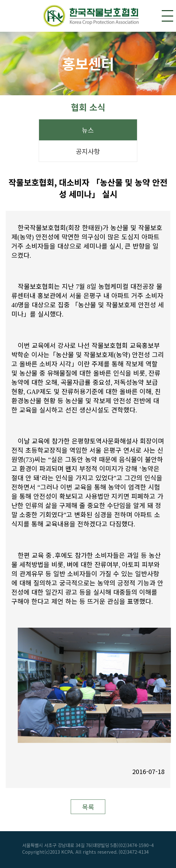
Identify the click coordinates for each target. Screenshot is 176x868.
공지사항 (88, 151)
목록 (88, 807)
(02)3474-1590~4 (136, 845)
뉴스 (88, 130)
